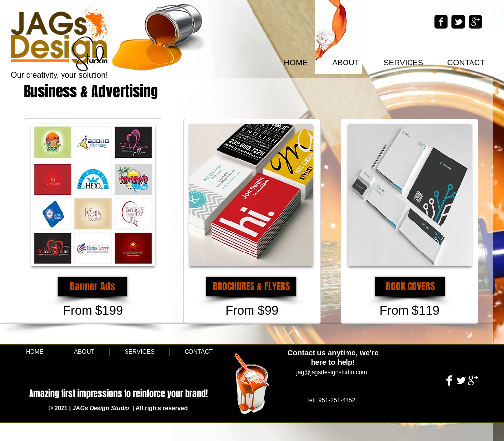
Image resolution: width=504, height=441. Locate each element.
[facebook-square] (441, 22)
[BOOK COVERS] (410, 286)
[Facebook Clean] (449, 380)
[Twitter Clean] (461, 380)
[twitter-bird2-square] (458, 22)
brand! (196, 394)
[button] (93, 286)
